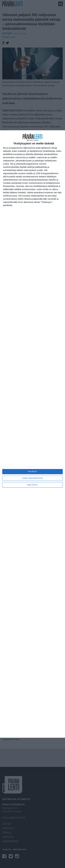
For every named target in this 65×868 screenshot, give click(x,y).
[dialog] (32, 434)
